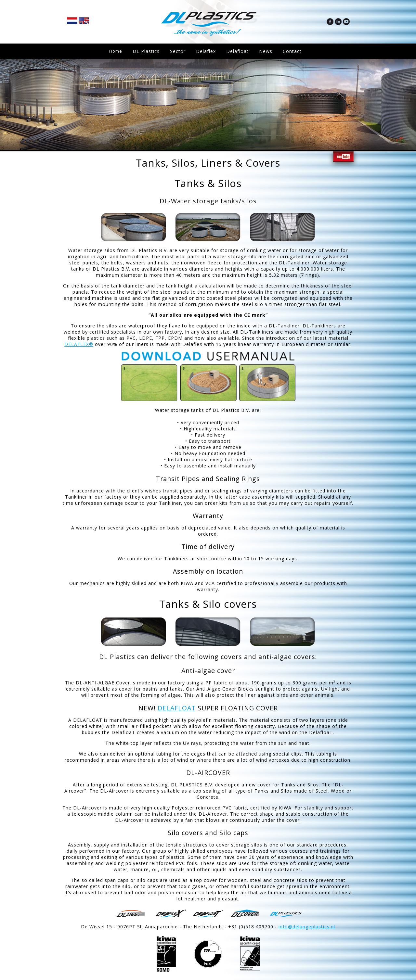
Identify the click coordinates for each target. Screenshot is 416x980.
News (267, 51)
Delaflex (207, 51)
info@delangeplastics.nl (307, 927)
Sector (179, 51)
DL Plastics (147, 51)
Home (116, 51)
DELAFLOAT (177, 708)
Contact (293, 51)
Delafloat (239, 51)
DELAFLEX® (79, 344)
